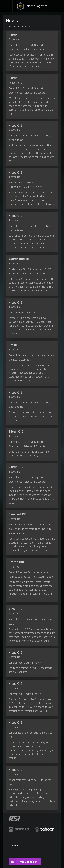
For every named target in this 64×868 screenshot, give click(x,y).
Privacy (13, 845)
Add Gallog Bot (23, 862)
